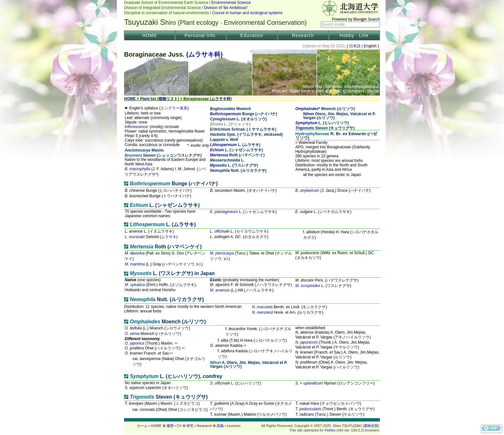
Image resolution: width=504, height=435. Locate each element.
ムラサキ (184, 224)
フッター (252, 426)
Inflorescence (136, 127)
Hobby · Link (354, 35)
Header (252, 15)
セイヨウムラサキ (252, 231)
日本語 (355, 46)
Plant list (148, 99)
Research (303, 35)
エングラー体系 (174, 108)
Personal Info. (201, 35)
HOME (150, 35)
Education (252, 35)
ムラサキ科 (204, 54)
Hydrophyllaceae (312, 134)
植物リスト (168, 99)
